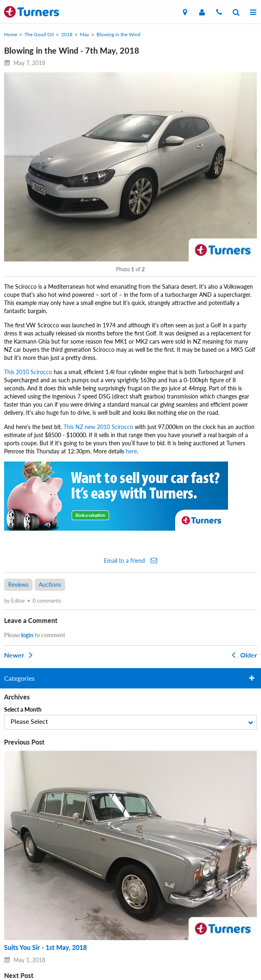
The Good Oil (39, 34)
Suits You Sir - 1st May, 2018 (45, 947)
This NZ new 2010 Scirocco (98, 427)
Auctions (50, 585)
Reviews (18, 585)
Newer (20, 655)
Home (11, 34)
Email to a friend (130, 560)
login (27, 635)
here (131, 451)
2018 (67, 34)
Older (243, 655)
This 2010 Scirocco (28, 372)
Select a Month (23, 709)
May (84, 34)
